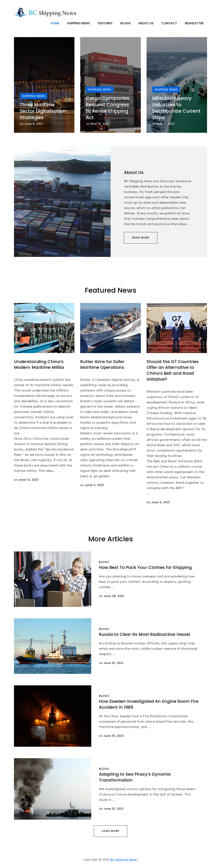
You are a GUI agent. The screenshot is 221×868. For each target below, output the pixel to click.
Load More (110, 831)
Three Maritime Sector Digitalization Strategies (43, 111)
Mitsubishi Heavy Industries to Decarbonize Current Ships (176, 108)
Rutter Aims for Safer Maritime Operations (102, 365)
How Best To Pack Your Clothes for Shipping (145, 568)
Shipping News (79, 23)
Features (105, 23)
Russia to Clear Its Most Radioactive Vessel (144, 635)
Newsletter (194, 23)
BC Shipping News (123, 859)
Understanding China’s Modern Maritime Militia (39, 365)
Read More (141, 238)
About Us (146, 23)
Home (55, 23)
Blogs (125, 23)
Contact (169, 23)
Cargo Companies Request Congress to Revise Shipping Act (108, 108)
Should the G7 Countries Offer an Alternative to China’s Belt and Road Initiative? (173, 370)
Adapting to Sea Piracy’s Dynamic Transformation (135, 777)
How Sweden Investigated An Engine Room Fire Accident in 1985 (149, 704)
